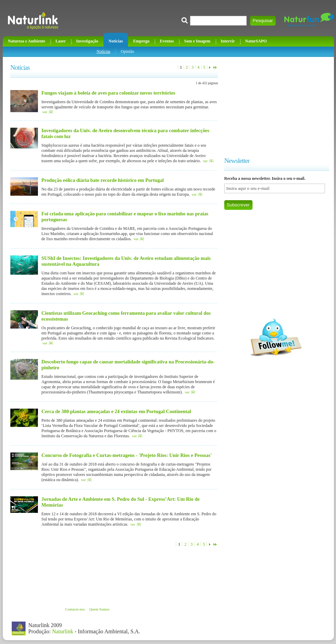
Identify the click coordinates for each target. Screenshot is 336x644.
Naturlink (63, 631)
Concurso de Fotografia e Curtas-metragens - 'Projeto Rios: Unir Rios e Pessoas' (127, 455)
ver (45, 112)
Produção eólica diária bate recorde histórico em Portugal (103, 180)
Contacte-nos (75, 609)
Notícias (103, 51)
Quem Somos (100, 609)
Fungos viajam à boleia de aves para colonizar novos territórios (108, 93)
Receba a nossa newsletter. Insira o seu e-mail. (265, 178)
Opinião (127, 51)
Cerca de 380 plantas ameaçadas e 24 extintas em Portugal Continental (116, 411)
